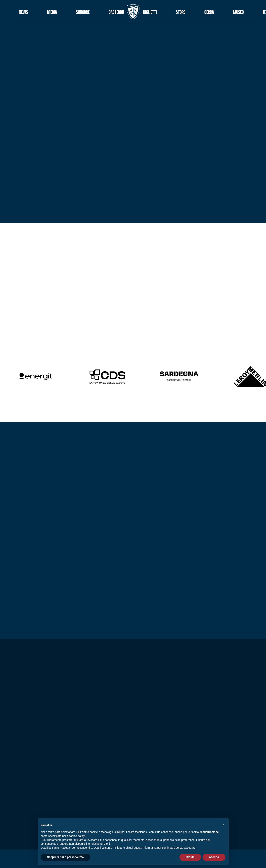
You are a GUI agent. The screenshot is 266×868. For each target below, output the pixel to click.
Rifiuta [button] (190, 857)
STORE (181, 12)
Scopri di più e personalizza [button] (65, 857)
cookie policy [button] (77, 836)
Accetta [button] (214, 857)
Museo (238, 12)
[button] (223, 825)
